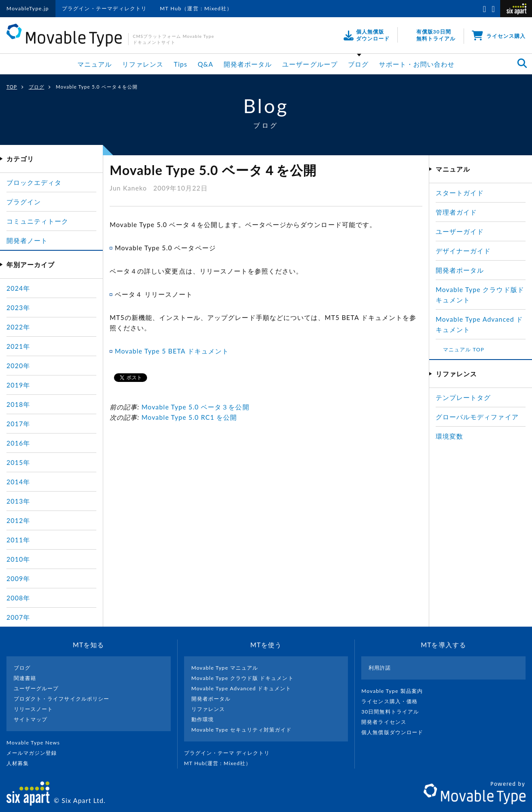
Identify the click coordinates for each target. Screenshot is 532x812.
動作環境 (203, 719)
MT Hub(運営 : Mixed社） (221, 763)
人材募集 (21, 763)
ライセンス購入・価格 (393, 701)
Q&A (206, 64)
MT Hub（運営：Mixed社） (196, 8)
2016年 (18, 443)
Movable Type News (37, 743)
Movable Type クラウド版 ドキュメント (243, 678)
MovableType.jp (28, 8)
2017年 (18, 424)
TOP (12, 87)
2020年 (18, 366)
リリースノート (33, 709)
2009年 (18, 578)
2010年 (18, 559)
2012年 (18, 520)
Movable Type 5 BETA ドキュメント (172, 351)
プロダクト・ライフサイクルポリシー (62, 699)
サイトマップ (31, 719)
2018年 (18, 404)
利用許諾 (380, 668)
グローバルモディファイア (477, 417)
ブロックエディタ (34, 182)
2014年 (18, 482)
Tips (181, 64)
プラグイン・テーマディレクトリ (105, 8)
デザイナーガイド (463, 251)
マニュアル (95, 64)
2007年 (18, 617)
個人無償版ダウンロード (396, 732)
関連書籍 (25, 678)
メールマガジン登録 (35, 753)
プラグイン (24, 202)
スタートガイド (460, 193)
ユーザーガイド (460, 231)
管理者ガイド (456, 212)
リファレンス (143, 64)
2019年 (18, 385)
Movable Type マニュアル (225, 668)
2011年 (18, 540)
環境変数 (449, 436)
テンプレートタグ (463, 397)
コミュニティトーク (37, 221)
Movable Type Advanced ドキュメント (241, 688)
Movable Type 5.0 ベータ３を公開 (195, 407)
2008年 (18, 598)
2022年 (18, 327)
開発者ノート (27, 240)
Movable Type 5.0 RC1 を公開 (189, 417)
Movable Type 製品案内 (395, 691)
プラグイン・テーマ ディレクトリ (231, 753)
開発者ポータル (248, 64)
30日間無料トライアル (394, 712)
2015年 (18, 462)
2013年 (18, 501)
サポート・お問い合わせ (417, 64)
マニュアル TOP (464, 349)
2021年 (18, 346)
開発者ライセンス (387, 722)
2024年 (18, 288)
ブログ (358, 64)
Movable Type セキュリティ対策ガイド (242, 730)
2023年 (18, 308)
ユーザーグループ (310, 64)
